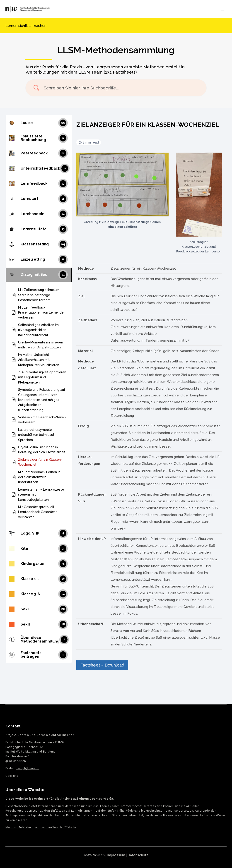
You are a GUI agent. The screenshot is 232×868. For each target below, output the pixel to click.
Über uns (12, 776)
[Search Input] (122, 88)
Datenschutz (138, 855)
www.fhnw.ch (94, 855)
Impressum (116, 855)
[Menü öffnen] (222, 9)
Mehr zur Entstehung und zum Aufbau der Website (41, 827)
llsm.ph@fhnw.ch (28, 768)
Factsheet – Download (102, 665)
